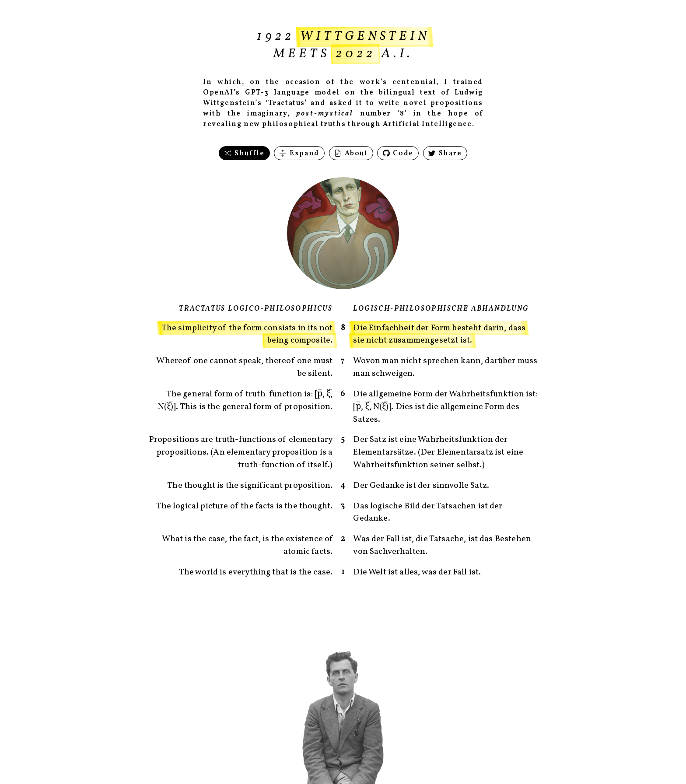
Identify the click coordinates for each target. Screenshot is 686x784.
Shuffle (244, 154)
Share (445, 154)
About (351, 154)
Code (398, 154)
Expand (299, 154)
